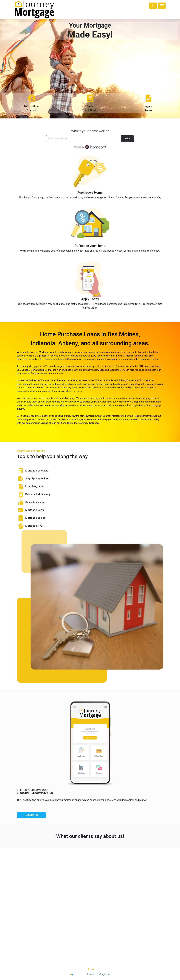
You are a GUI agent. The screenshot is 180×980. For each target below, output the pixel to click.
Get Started (31, 815)
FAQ (128, 931)
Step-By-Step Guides (33, 479)
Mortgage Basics (31, 518)
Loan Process (128, 919)
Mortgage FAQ (29, 526)
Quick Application (31, 502)
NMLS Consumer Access (52, 891)
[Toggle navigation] (162, 6)
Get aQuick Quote (90, 103)
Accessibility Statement (52, 923)
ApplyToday (148, 103)
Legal (52, 915)
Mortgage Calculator (33, 471)
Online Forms (128, 927)
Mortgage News (30, 510)
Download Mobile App (34, 494)
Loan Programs (30, 487)
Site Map (52, 927)
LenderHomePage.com (99, 974)
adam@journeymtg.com (128, 880)
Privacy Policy (52, 919)
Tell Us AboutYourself (32, 103)
